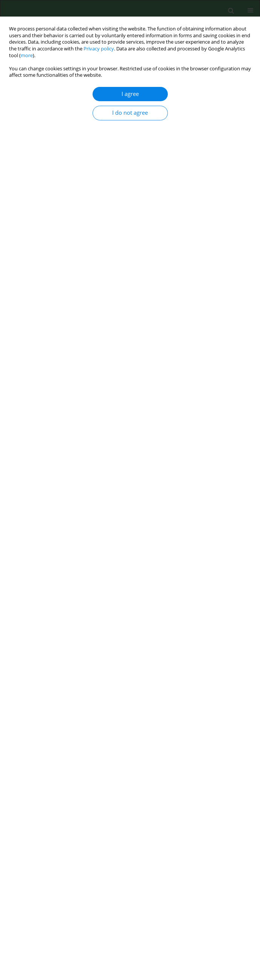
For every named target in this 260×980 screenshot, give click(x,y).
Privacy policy (99, 49)
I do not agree (130, 113)
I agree (130, 94)
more (27, 55)
